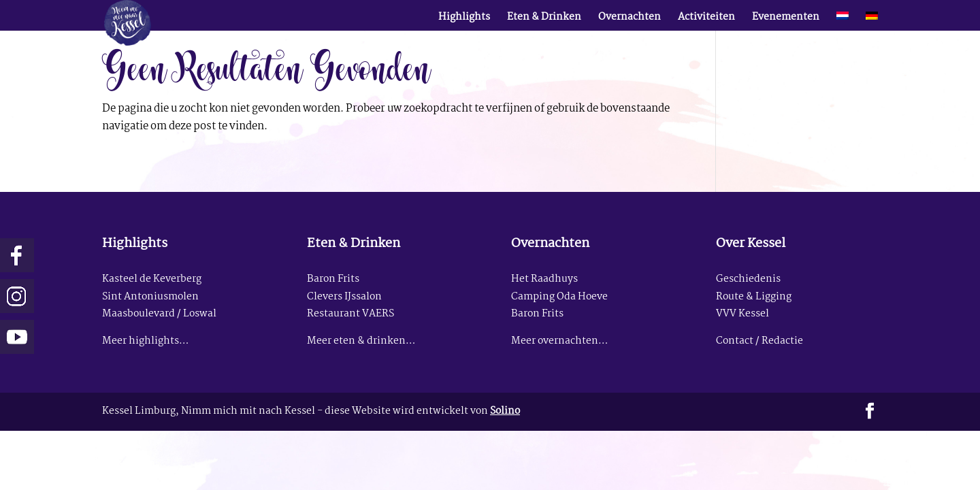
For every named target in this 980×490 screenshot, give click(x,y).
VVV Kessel (742, 314)
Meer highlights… (145, 341)
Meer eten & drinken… (361, 341)
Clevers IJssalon (344, 297)
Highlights (464, 19)
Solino (505, 411)
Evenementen (786, 19)
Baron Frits (333, 279)
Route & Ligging (754, 297)
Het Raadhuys (544, 279)
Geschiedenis (748, 279)
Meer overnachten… (559, 341)
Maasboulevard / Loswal (159, 314)
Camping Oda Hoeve (559, 297)
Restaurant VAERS (350, 314)
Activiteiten (706, 19)
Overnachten (630, 19)
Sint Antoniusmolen (150, 297)
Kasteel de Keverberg (152, 279)
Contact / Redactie (759, 341)
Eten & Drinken (544, 19)
